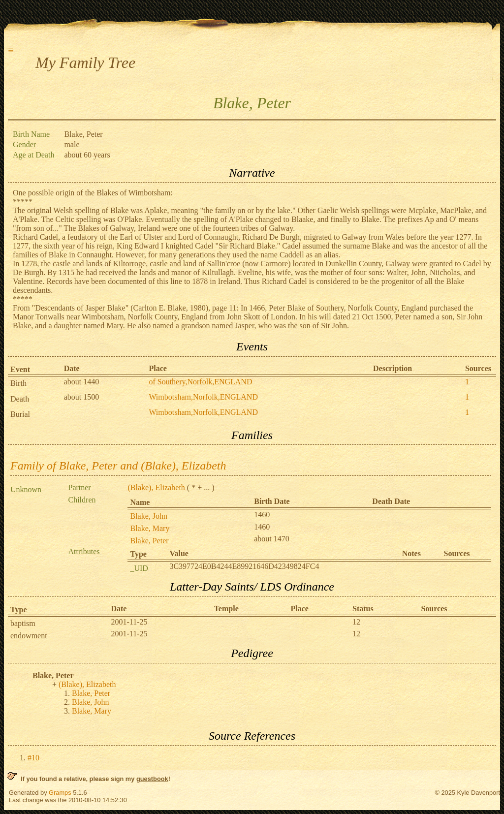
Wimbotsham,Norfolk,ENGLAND (203, 397)
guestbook (152, 779)
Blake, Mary (150, 528)
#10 (33, 758)
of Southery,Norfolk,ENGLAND (200, 382)
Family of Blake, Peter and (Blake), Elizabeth (118, 466)
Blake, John (149, 516)
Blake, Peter (149, 541)
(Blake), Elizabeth (156, 487)
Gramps (60, 793)
